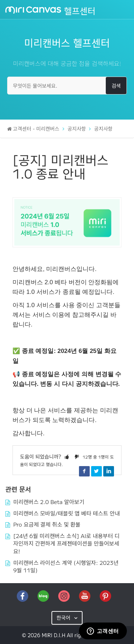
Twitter (96, 471)
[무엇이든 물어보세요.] (67, 86)
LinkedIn (109, 471)
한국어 (64, 618)
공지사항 (77, 129)
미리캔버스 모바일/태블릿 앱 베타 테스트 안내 (66, 513)
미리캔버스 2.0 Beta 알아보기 (49, 502)
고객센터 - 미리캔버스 (36, 129)
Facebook (84, 471)
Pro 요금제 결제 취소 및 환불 (47, 524)
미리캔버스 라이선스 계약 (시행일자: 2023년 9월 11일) (66, 566)
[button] (67, 456)
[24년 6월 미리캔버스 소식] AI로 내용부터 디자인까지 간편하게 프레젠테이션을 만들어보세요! (66, 543)
